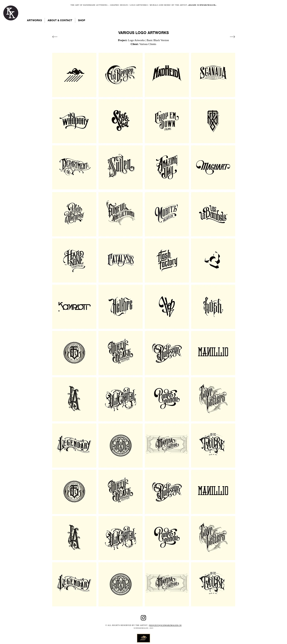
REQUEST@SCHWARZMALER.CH (165, 625)
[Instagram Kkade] (143, 618)
